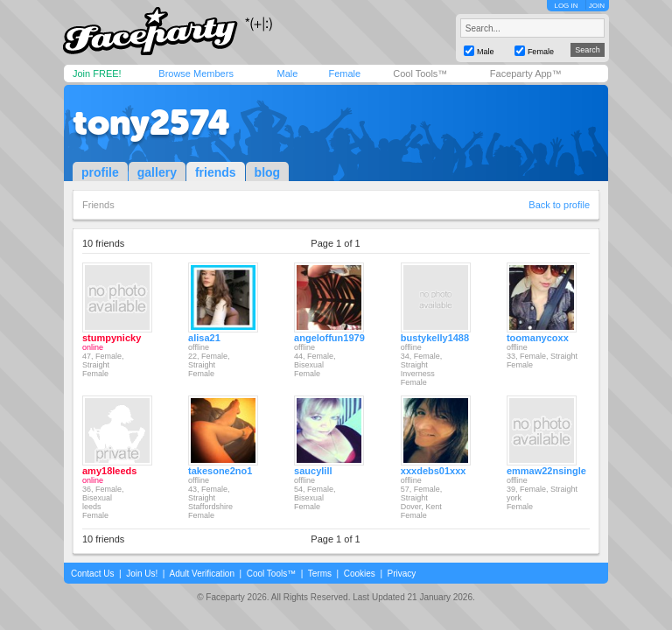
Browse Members (196, 73)
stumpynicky (112, 338)
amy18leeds (109, 471)
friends (216, 172)
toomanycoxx (538, 338)
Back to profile (559, 205)
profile (100, 172)
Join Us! (142, 574)
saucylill (313, 471)
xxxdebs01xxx (434, 471)
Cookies (360, 574)
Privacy (402, 574)
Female (344, 73)
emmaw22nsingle (546, 471)
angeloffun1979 (329, 338)
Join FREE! (97, 73)
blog (268, 172)
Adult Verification (202, 574)
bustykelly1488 (435, 338)
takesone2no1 (220, 471)
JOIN (597, 6)
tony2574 (151, 122)
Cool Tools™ (420, 73)
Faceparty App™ (526, 73)
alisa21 (204, 338)
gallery (157, 172)
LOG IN (566, 6)
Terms (320, 574)
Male (287, 73)
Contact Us (92, 574)
